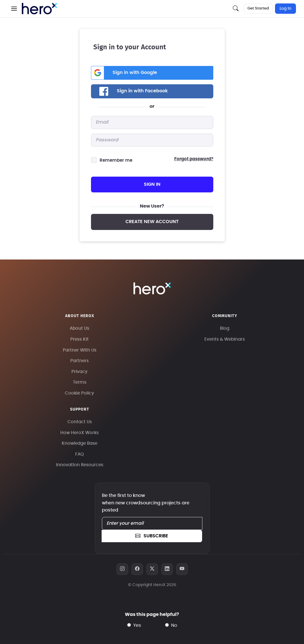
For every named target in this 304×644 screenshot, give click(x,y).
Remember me (116, 160)
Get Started (258, 8)
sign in (152, 184)
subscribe (152, 536)
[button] (14, 9)
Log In (285, 9)
